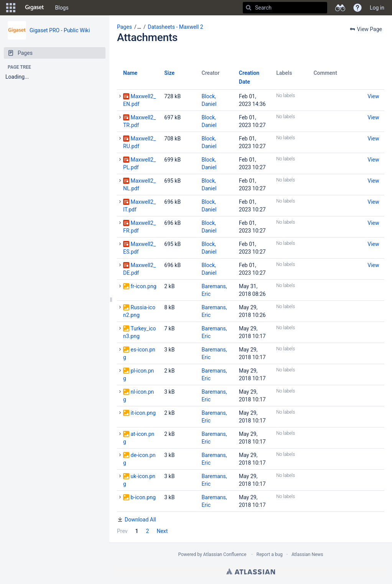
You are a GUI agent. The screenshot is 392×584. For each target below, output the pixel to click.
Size (169, 73)
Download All (140, 520)
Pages (124, 27)
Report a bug (270, 554)
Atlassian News (307, 554)
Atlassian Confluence (225, 554)
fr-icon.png (143, 286)
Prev (122, 531)
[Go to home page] (35, 8)
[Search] (249, 8)
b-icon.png (143, 497)
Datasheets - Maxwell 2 (175, 27)
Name (130, 73)
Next (162, 531)
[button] (11, 8)
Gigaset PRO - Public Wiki (60, 30)
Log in (377, 8)
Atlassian (251, 571)
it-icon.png (143, 413)
